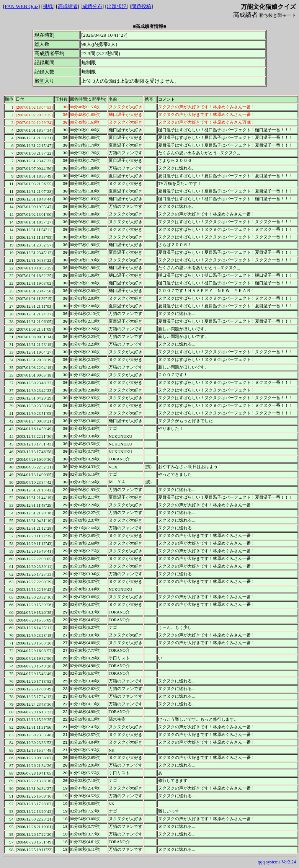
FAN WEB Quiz (21, 6)
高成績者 (68, 6)
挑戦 (48, 6)
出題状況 (117, 6)
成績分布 (92, 6)
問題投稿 (141, 6)
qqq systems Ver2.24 (277, 862)
